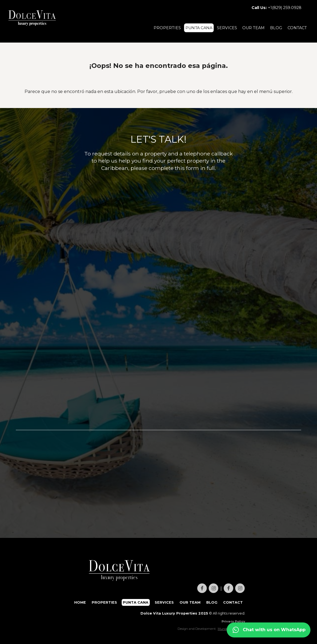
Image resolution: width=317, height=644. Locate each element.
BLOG (276, 28)
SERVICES (227, 28)
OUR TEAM (253, 28)
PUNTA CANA (199, 28)
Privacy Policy (233, 621)
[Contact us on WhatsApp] (269, 630)
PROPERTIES (167, 28)
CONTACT (297, 28)
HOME (80, 602)
